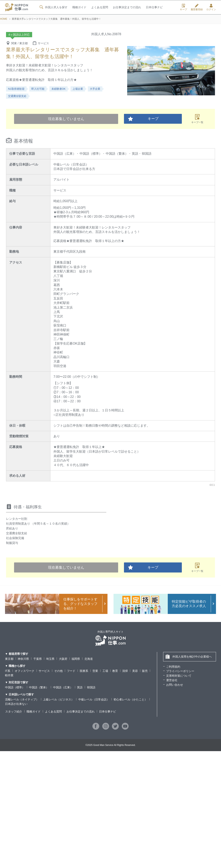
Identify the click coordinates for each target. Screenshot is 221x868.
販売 (145, 671)
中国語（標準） (15, 687)
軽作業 (9, 675)
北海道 (89, 659)
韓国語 (91, 687)
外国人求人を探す (53, 7)
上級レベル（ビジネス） (58, 699)
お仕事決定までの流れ (127, 7)
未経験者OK (59, 89)
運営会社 (172, 680)
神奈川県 (23, 659)
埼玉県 (50, 659)
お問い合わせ (175, 685)
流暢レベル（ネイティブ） (22, 699)
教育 (115, 671)
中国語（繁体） (39, 687)
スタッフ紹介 (13, 711)
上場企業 (78, 89)
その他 (58, 671)
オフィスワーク (25, 671)
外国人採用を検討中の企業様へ (189, 656)
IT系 (8, 671)
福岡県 (76, 659)
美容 (135, 671)
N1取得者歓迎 (16, 89)
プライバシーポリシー (180, 671)
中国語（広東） (63, 687)
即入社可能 (38, 89)
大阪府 (63, 659)
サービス (44, 671)
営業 (95, 671)
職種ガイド (79, 7)
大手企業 (95, 89)
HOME (4, 19)
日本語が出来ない (16, 704)
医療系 (84, 671)
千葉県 (38, 659)
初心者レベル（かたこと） (130, 699)
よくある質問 (99, 7)
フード (71, 671)
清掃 (125, 671)
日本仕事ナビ (154, 7)
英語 (80, 687)
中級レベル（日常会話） (94, 699)
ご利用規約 (173, 667)
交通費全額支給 (17, 96)
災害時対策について (179, 676)
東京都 (9, 659)
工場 (105, 671)
